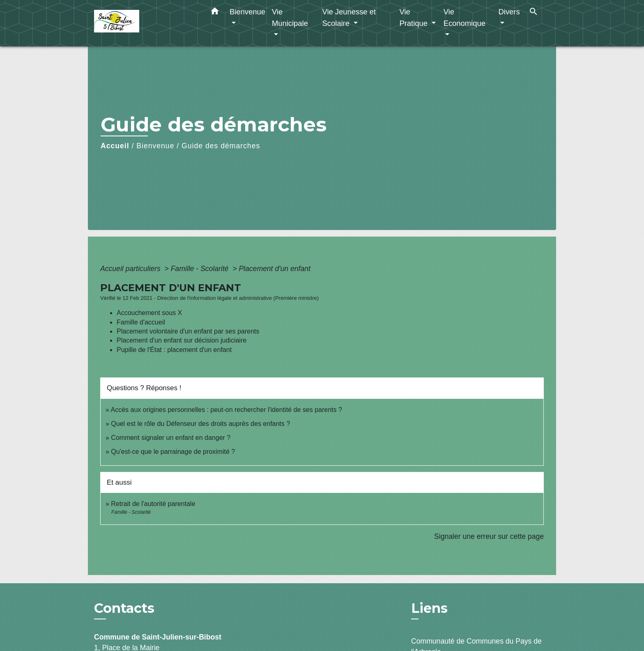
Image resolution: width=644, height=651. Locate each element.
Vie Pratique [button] (414, 17)
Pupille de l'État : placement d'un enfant (174, 350)
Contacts (124, 608)
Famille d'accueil (141, 322)
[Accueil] (145, 23)
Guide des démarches (221, 146)
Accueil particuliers (131, 269)
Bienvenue (155, 146)
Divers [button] (509, 12)
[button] (215, 13)
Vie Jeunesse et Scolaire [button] (349, 17)
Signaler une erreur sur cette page (489, 536)
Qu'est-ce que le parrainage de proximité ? (173, 452)
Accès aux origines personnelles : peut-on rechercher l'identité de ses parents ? (226, 410)
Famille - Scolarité (201, 269)
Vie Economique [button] (465, 17)
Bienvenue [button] (247, 12)
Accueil (115, 146)
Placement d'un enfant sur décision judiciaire (182, 340)
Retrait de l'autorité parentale (153, 504)
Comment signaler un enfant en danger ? (171, 438)
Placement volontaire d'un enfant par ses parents (188, 331)
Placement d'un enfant (275, 269)
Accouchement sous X (149, 313)
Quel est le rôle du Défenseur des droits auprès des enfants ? (200, 424)
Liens (429, 608)
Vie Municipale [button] (290, 17)
